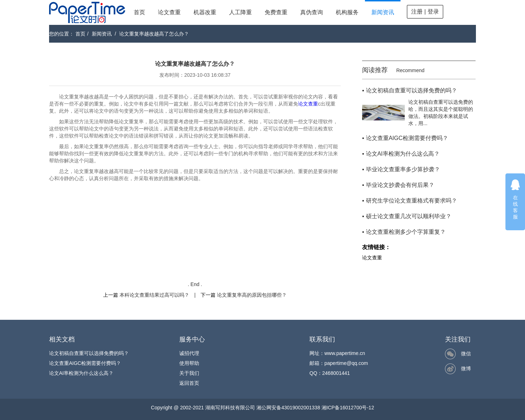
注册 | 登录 (425, 12)
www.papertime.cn (345, 353)
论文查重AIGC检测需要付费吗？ (85, 363)
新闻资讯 (383, 12)
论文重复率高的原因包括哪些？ (252, 295)
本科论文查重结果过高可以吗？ (154, 295)
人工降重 (240, 12)
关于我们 (189, 373)
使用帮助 (189, 363)
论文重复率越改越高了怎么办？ (154, 34)
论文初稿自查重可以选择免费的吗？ (89, 353)
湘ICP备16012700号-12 (348, 408)
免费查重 (276, 12)
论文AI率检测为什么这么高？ (81, 373)
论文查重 (169, 12)
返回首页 (189, 383)
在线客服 (515, 199)
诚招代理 (189, 353)
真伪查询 (312, 12)
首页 (139, 12)
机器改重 (205, 12)
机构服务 (347, 12)
